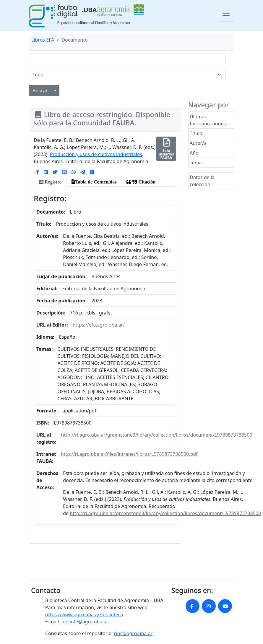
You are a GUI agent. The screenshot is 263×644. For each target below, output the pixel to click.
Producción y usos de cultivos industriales (96, 154)
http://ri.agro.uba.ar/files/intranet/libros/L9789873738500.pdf (129, 454)
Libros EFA (43, 40)
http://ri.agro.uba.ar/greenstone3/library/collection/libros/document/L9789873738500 (157, 435)
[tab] (50, 182)
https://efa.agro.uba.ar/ (99, 325)
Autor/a (198, 143)
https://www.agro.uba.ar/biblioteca (84, 614)
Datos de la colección (202, 181)
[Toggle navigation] (226, 16)
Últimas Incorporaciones (208, 120)
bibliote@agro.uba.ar (85, 622)
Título (196, 133)
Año (194, 153)
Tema (196, 163)
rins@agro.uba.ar (133, 633)
